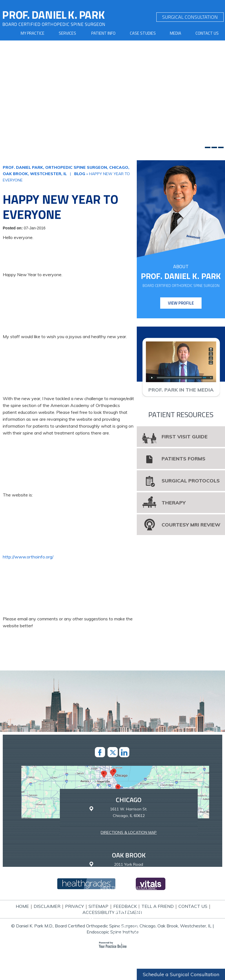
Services (67, 33)
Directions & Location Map (129, 832)
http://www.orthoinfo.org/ (28, 557)
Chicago (129, 800)
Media (176, 33)
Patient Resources (181, 415)
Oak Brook (129, 855)
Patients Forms (184, 459)
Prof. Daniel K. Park (181, 276)
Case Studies (143, 33)
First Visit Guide (185, 437)
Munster (129, 910)
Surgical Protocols (191, 481)
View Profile (181, 303)
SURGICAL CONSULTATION (190, 17)
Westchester (129, 972)
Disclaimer (47, 906)
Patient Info (103, 33)
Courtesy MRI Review (191, 525)
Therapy (174, 503)
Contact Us (207, 33)
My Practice (33, 33)
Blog (80, 174)
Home (22, 906)
